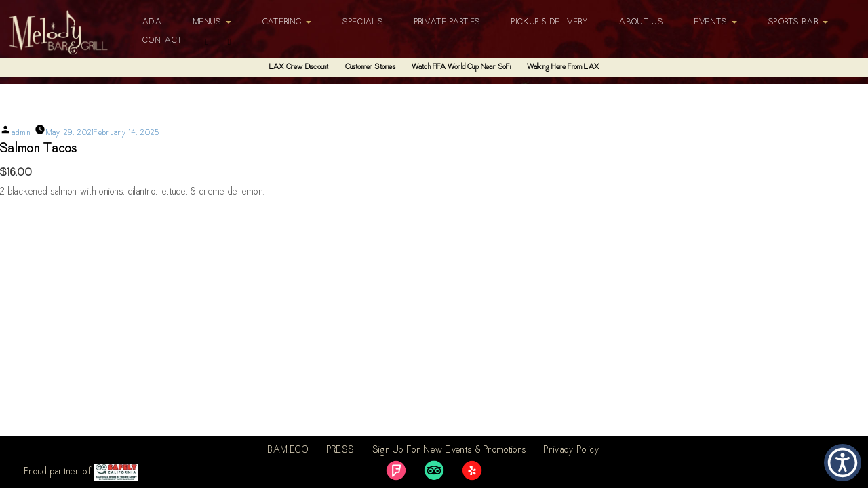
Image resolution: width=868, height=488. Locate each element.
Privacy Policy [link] (572, 451)
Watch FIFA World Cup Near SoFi (461, 67)
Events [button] (716, 22)
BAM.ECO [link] (288, 451)
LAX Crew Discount (299, 67)
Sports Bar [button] (798, 22)
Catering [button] (287, 22)
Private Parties (448, 22)
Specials (362, 22)
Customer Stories (370, 67)
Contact (162, 41)
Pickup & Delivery (550, 22)
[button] (843, 463)
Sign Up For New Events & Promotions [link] (450, 451)
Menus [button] (212, 22)
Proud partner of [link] (81, 472)
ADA (152, 22)
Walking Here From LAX (563, 67)
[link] (396, 470)
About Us (641, 22)
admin (21, 133)
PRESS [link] (341, 451)
